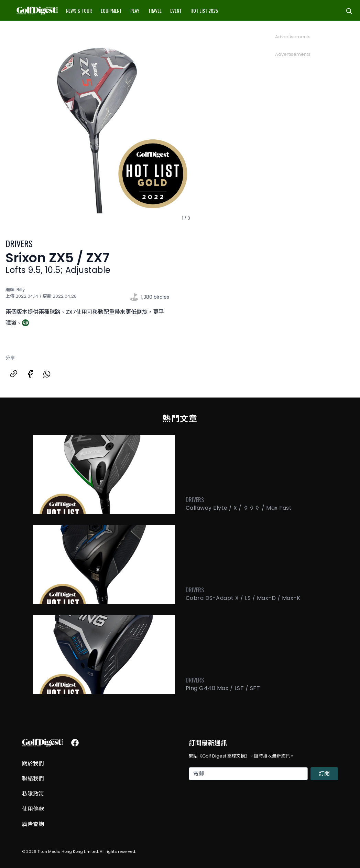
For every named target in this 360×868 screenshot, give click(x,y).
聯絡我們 (33, 779)
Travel (155, 10)
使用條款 (33, 809)
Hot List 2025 (204, 10)
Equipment (111, 10)
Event (176, 10)
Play (135, 10)
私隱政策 (33, 794)
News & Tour (79, 10)
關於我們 (33, 764)
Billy (21, 290)
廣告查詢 (33, 824)
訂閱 (324, 774)
